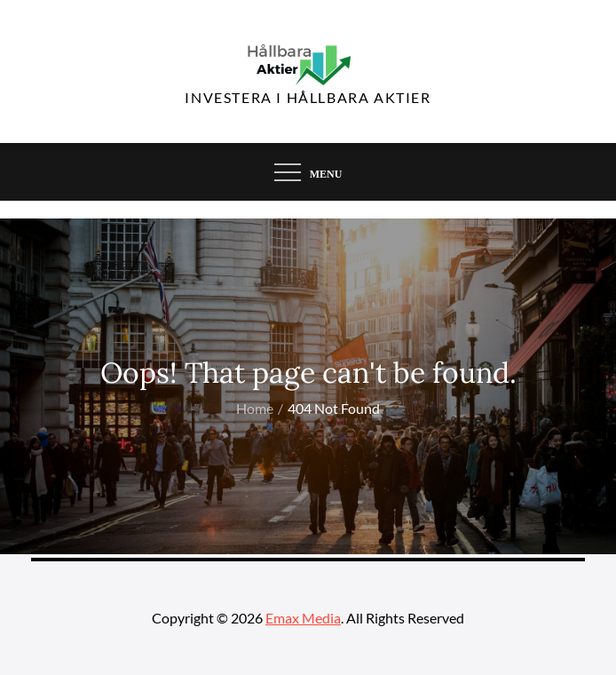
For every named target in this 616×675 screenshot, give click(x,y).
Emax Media (303, 618)
